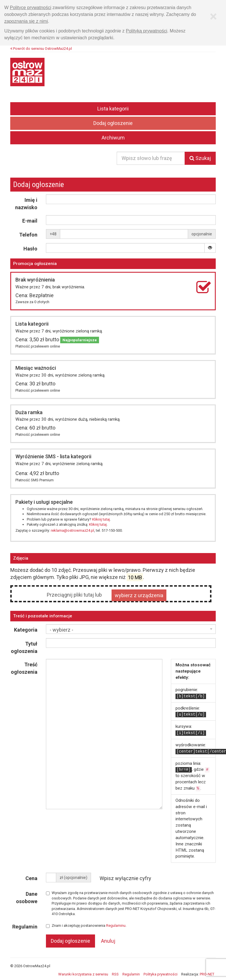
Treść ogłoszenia (24, 668)
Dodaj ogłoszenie (113, 123)
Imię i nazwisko (26, 204)
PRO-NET (207, 974)
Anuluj (108, 941)
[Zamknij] (213, 17)
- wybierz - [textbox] (61, 630)
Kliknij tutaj (101, 519)
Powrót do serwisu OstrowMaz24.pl (41, 49)
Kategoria (26, 630)
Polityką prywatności (147, 31)
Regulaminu (116, 925)
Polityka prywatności (161, 974)
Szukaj (200, 158)
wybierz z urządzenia (139, 595)
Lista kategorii (113, 109)
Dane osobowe (27, 898)
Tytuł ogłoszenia (24, 647)
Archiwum (113, 138)
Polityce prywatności (31, 8)
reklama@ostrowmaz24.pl (72, 530)
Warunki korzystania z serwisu (83, 974)
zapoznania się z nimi (26, 21)
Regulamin (25, 927)
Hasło (30, 249)
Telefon (28, 235)
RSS (115, 974)
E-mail (30, 221)
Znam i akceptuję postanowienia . (86, 926)
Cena (31, 878)
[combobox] (131, 629)
